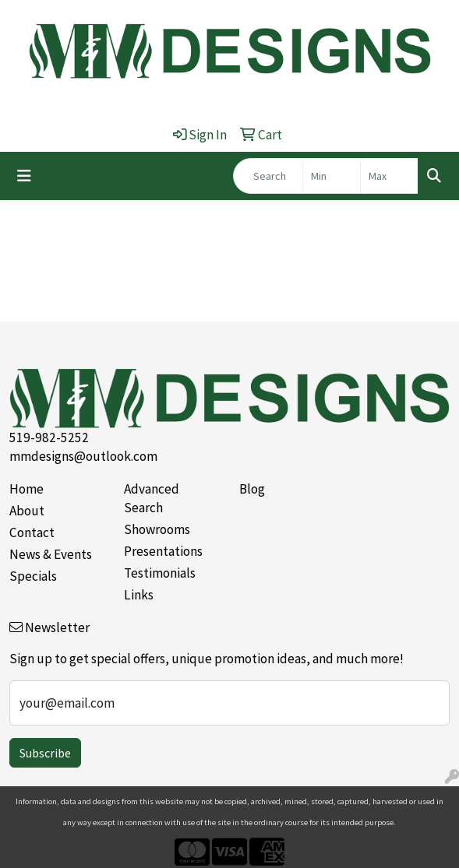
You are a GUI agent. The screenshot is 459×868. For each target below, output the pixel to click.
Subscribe (45, 753)
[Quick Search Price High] (389, 176)
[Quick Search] (268, 176)
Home (26, 489)
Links (139, 595)
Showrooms (157, 529)
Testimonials (160, 573)
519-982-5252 (49, 438)
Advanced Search (152, 498)
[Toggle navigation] (24, 176)
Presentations (163, 551)
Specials (33, 576)
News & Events (51, 554)
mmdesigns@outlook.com (83, 456)
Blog (252, 489)
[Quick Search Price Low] (332, 176)
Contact (32, 532)
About (27, 511)
